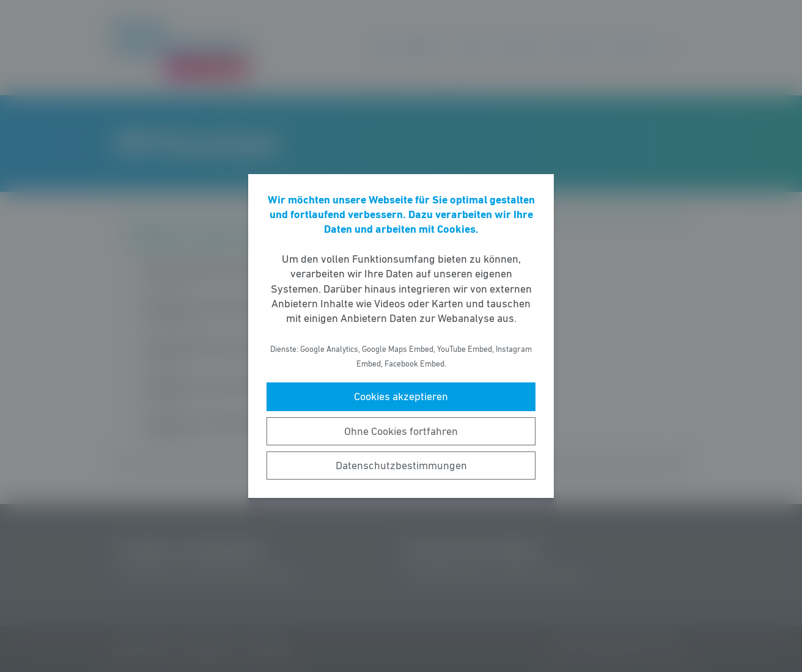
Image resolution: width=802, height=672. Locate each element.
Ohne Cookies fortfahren (401, 431)
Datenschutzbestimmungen (401, 466)
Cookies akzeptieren (401, 396)
